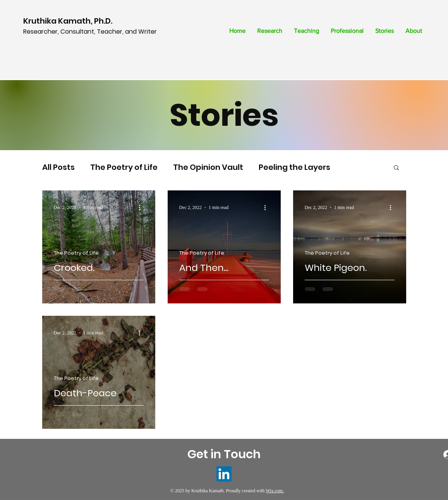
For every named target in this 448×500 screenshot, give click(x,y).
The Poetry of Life (124, 167)
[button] (396, 168)
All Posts (58, 167)
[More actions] (142, 207)
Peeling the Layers (294, 167)
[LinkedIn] (224, 474)
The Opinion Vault (208, 167)
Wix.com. (275, 491)
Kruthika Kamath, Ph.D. (69, 21)
